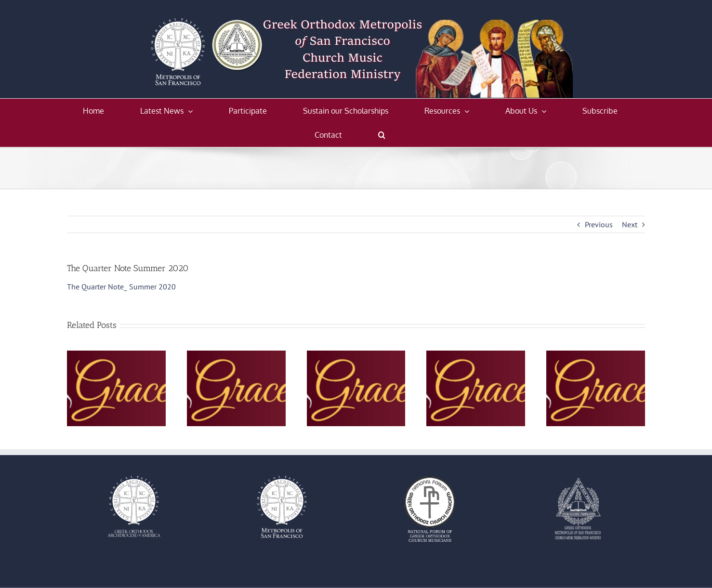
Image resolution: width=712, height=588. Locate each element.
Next (630, 224)
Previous (599, 224)
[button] (382, 135)
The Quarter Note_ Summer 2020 (121, 287)
